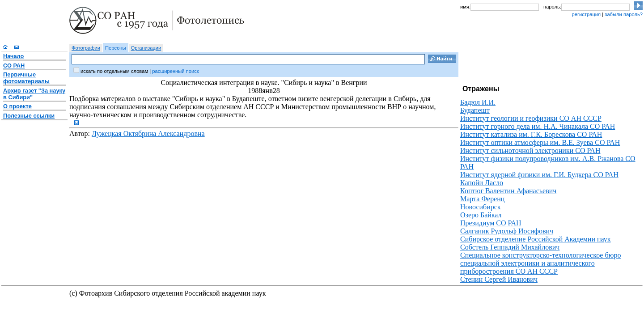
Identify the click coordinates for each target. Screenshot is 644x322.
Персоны (116, 48)
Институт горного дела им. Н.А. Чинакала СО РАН (538, 126)
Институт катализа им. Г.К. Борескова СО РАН (531, 134)
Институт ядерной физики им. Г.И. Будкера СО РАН (539, 175)
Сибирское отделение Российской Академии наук (536, 239)
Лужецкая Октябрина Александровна (148, 133)
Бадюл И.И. (478, 102)
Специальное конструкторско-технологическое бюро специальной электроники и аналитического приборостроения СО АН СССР (541, 263)
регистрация (586, 14)
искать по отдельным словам (114, 71)
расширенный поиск (175, 71)
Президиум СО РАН (491, 223)
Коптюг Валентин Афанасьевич (508, 191)
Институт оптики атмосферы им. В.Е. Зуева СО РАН (540, 142)
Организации (146, 48)
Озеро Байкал (481, 215)
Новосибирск (481, 207)
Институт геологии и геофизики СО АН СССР (531, 118)
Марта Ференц (482, 199)
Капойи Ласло (482, 183)
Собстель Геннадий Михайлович (510, 247)
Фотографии (86, 48)
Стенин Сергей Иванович (499, 279)
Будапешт (475, 110)
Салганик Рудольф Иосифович (507, 231)
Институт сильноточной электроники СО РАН (530, 150)
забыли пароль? (624, 14)
